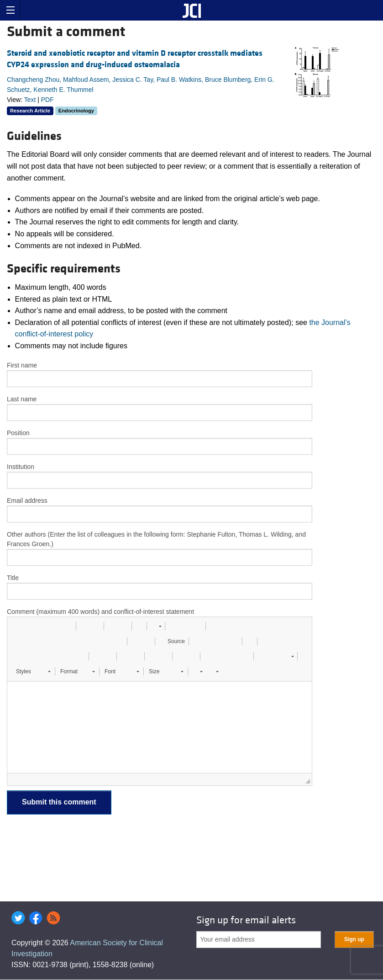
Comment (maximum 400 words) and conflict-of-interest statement (100, 612)
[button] (17, 626)
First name (22, 365)
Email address (27, 501)
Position (18, 433)
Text (30, 100)
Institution (21, 467)
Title (13, 578)
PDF (47, 100)
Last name (22, 399)
